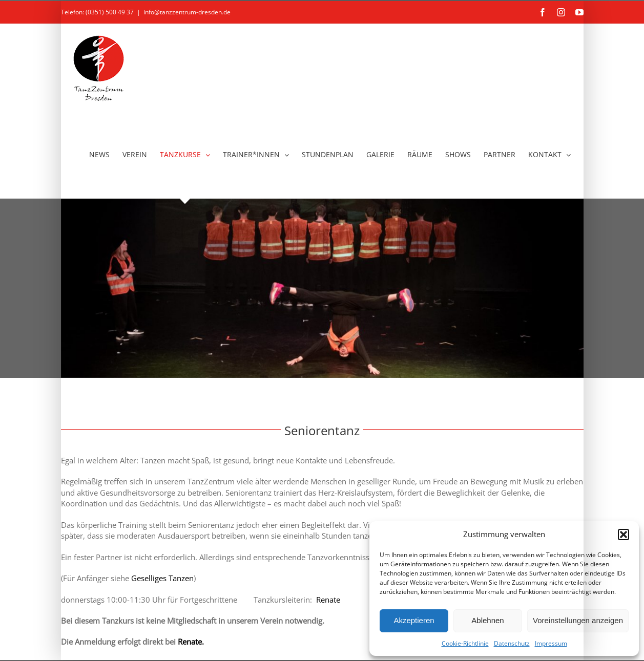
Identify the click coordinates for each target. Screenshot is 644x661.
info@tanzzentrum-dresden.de (187, 12)
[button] (624, 535)
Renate (327, 600)
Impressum (551, 643)
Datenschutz (512, 643)
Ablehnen (487, 620)
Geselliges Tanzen (162, 578)
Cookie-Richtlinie (465, 643)
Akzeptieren (414, 620)
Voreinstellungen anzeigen (578, 620)
